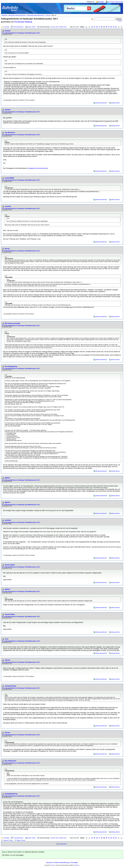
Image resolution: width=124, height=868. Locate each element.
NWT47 (7, 478)
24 (116, 27)
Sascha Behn (10, 565)
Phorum (53, 865)
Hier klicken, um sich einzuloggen (13, 855)
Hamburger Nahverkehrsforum (36, 15)
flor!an (7, 249)
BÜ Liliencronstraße (12, 323)
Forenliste (6, 27)
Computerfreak (10, 686)
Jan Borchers (10, 132)
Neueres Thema (8, 840)
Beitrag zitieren (115, 103)
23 (114, 27)
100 (57, 27)
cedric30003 (9, 178)
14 (92, 27)
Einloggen (101, 2)
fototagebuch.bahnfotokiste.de (38, 168)
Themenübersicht (18, 27)
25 (51, 27)
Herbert (8, 31)
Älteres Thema (21, 840)
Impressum (50, 863)
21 (109, 27)
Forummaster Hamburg (23, 22)
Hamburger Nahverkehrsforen (17, 15)
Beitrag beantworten (101, 103)
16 (97, 27)
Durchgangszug (11, 366)
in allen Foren (63, 27)
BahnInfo (77, 865)
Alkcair (7, 660)
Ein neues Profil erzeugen (116, 2)
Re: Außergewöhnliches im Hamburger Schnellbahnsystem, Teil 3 (21, 33)
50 (54, 27)
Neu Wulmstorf (10, 761)
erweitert (120, 21)
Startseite (4, 15)
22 (111, 27)
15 (94, 27)
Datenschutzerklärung (61, 863)
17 (99, 27)
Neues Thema (31, 27)
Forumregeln (74, 863)
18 (102, 27)
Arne (7, 639)
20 (106, 27)
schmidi (8, 206)
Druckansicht (63, 844)
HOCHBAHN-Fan (11, 794)
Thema (48, 15)
